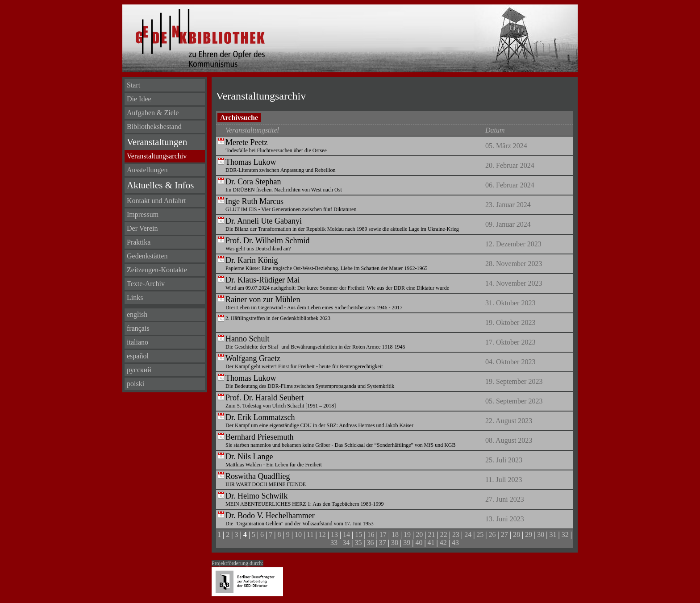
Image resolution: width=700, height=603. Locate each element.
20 (419, 534)
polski (135, 384)
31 (553, 534)
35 (358, 543)
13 (334, 534)
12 (322, 534)
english (137, 314)
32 (565, 534)
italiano (137, 342)
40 (419, 543)
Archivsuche (239, 118)
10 (298, 534)
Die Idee (139, 99)
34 (346, 543)
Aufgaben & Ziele (153, 113)
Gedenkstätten (147, 256)
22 (444, 534)
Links (135, 297)
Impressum (143, 214)
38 (395, 543)
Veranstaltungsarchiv (157, 156)
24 (468, 534)
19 (407, 534)
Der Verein (142, 228)
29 (529, 534)
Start (133, 85)
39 (407, 543)
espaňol (138, 356)
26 (492, 534)
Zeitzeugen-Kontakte (157, 270)
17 (383, 534)
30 (541, 534)
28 (517, 534)
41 (431, 543)
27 (504, 534)
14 (346, 534)
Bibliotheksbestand (154, 127)
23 (456, 534)
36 (371, 543)
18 (395, 534)
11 (310, 534)
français (138, 328)
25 (480, 534)
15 (358, 534)
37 (383, 543)
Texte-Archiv (146, 284)
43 (455, 543)
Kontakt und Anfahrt (156, 201)
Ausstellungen (147, 170)
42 (443, 543)
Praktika (139, 242)
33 (334, 543)
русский (139, 370)
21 (432, 534)
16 (371, 534)
